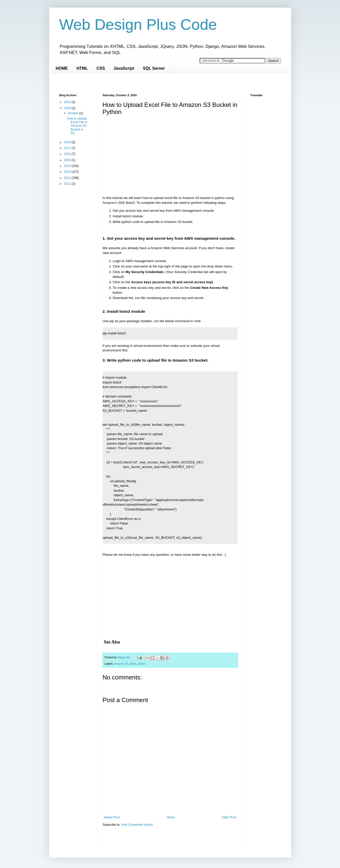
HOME (62, 68)
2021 (68, 102)
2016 (68, 154)
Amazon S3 (121, 664)
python (141, 664)
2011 (68, 184)
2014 (68, 166)
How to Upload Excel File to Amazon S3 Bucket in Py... (77, 126)
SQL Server (154, 68)
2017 (68, 148)
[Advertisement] (152, 83)
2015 (68, 160)
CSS (101, 68)
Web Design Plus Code (138, 25)
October (73, 113)
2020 (68, 108)
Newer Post (112, 817)
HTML (82, 68)
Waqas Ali (124, 657)
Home (171, 817)
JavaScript (124, 68)
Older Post (229, 817)
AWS (133, 664)
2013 (68, 172)
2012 (68, 178)
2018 (68, 142)
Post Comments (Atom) (137, 825)
